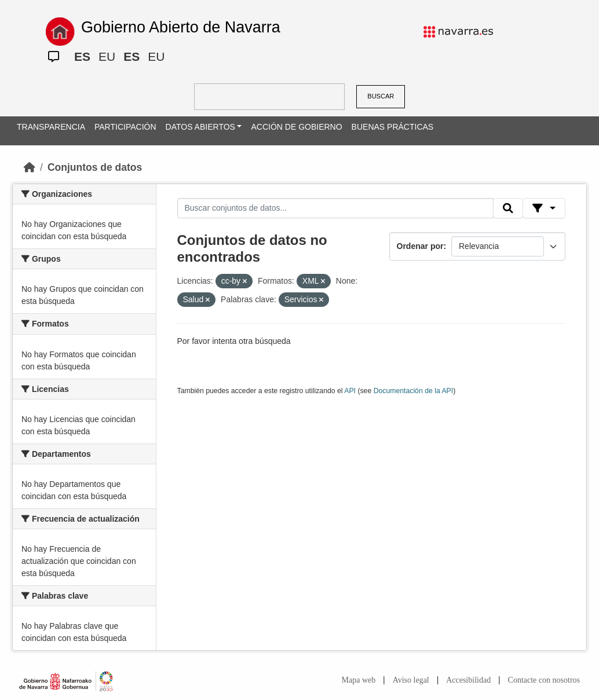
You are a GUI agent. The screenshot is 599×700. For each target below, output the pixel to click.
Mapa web (359, 680)
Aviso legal (411, 680)
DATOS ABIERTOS (200, 127)
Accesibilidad (468, 680)
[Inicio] (30, 167)
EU (107, 56)
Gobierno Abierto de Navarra (181, 27)
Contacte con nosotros (544, 680)
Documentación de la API (414, 391)
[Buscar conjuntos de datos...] (335, 208)
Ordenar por (420, 246)
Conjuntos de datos (95, 167)
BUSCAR (381, 96)
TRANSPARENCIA (51, 127)
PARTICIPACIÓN (125, 127)
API (350, 391)
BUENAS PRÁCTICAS (393, 127)
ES (82, 56)
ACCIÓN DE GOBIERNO (296, 127)
